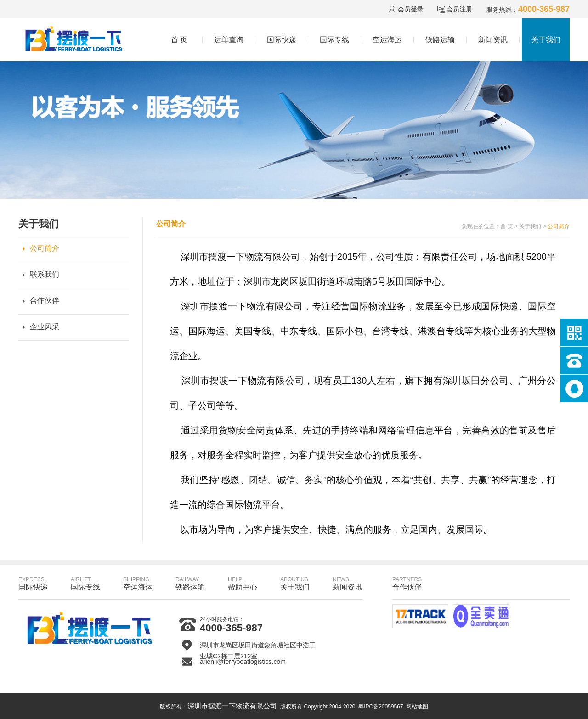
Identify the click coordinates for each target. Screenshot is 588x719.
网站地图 (417, 707)
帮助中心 (243, 584)
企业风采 (45, 327)
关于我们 (546, 40)
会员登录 (411, 9)
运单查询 (229, 40)
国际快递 (282, 40)
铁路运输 (440, 40)
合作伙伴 (45, 301)
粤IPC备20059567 (381, 707)
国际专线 (334, 40)
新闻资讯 (493, 40)
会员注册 (459, 9)
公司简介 (45, 248)
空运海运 (387, 40)
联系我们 (45, 274)
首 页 (179, 40)
